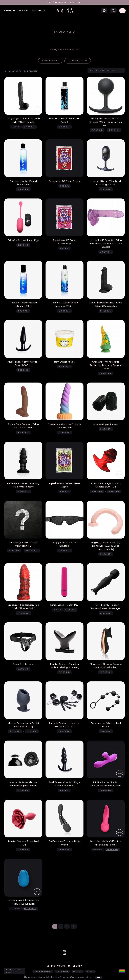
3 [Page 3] (67, 928)
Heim (53, 50)
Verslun (9, 10)
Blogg (24, 10)
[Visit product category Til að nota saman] (79, 61)
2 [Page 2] (61, 928)
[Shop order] (105, 71)
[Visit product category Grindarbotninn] (48, 61)
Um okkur (39, 10)
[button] (113, 11)
